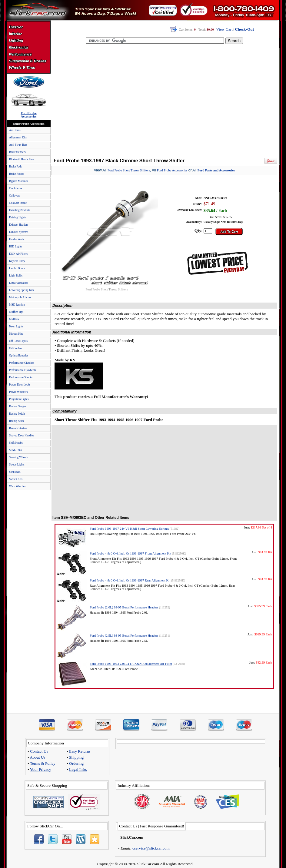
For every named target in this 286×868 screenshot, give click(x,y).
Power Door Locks (20, 385)
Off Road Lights (18, 341)
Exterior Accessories (28, 28)
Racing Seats (16, 421)
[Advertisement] (163, 101)
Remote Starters (18, 428)
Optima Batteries (19, 356)
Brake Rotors (17, 174)
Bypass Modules (18, 181)
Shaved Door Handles (22, 436)
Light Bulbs (16, 276)
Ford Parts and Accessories (216, 170)
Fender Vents (17, 239)
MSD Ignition (17, 305)
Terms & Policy (43, 763)
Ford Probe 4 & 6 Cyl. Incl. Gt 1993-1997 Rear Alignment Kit (130, 580)
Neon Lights (16, 326)
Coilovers (15, 196)
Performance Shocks (21, 377)
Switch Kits (16, 479)
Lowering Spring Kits (21, 290)
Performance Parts (28, 55)
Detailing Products (20, 210)
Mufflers (14, 319)
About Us (37, 757)
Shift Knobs (16, 443)
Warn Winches (17, 486)
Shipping (76, 757)
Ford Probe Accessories (172, 170)
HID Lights (16, 247)
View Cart (224, 29)
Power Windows (18, 392)
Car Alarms (16, 188)
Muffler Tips (16, 312)
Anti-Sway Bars (18, 145)
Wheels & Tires (28, 68)
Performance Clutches (22, 363)
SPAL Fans (15, 450)
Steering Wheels (18, 457)
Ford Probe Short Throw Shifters (129, 170)
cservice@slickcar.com (151, 848)
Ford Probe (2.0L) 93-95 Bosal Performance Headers (124, 607)
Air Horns (15, 130)
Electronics (28, 48)
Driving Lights (17, 217)
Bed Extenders (17, 152)
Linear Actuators (18, 283)
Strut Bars (15, 472)
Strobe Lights (17, 465)
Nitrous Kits (16, 334)
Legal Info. (78, 769)
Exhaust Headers (19, 225)
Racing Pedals (17, 414)
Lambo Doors (17, 268)
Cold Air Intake (18, 203)
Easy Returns (80, 751)
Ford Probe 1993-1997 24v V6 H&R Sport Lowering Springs (129, 529)
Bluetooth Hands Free (22, 159)
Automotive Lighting (28, 41)
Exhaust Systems (19, 232)
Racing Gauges (18, 406)
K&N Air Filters (18, 254)
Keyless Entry (17, 261)
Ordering (76, 763)
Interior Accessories (28, 35)
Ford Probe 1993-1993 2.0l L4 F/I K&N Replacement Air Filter (131, 664)
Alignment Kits (18, 137)
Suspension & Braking (28, 61)
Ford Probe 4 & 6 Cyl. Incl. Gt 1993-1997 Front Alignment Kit (130, 553)
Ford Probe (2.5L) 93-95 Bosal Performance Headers (124, 636)
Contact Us (39, 751)
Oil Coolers (16, 348)
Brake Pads (15, 167)
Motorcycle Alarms (20, 297)
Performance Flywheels (22, 370)
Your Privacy (41, 769)
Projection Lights (19, 399)
